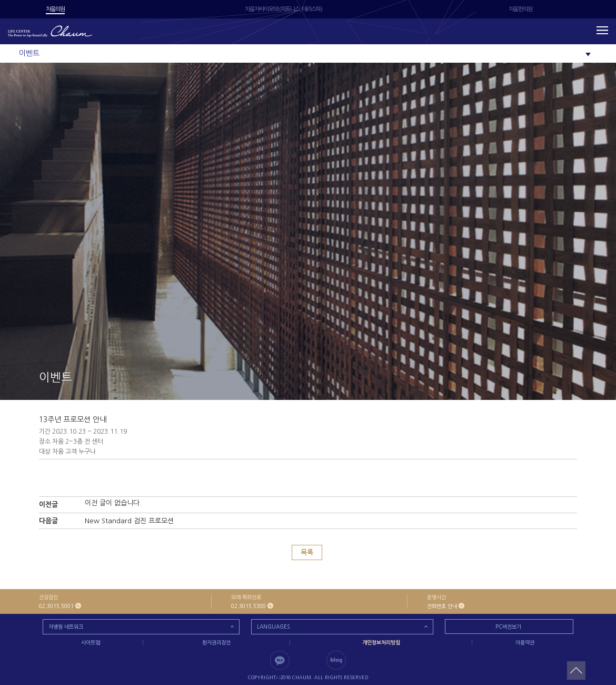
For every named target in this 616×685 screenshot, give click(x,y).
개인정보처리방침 (381, 643)
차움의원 (55, 9)
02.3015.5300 (249, 606)
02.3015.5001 (56, 606)
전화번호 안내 (442, 606)
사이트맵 (91, 642)
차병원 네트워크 (66, 627)
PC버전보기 (508, 627)
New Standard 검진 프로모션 (129, 521)
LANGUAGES (273, 627)
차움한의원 (520, 9)
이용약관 (525, 642)
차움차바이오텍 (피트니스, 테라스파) (284, 9)
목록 (307, 552)
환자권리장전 (216, 642)
